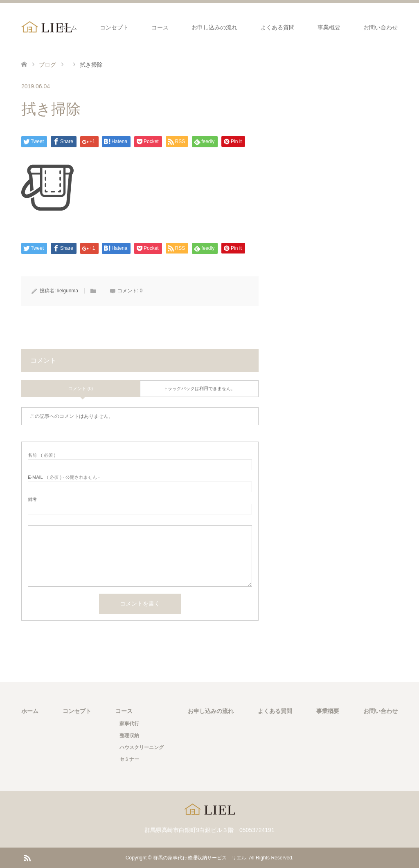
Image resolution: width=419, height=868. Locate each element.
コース (160, 27)
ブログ (47, 65)
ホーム (68, 27)
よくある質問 (277, 27)
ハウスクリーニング (142, 747)
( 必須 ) (42, 455)
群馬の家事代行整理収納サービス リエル (200, 858)
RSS (27, 857)
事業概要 (329, 27)
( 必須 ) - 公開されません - (64, 477)
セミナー (129, 759)
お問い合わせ (381, 27)
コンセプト (114, 27)
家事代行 (129, 724)
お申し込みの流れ (214, 27)
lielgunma (68, 291)
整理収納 (129, 736)
